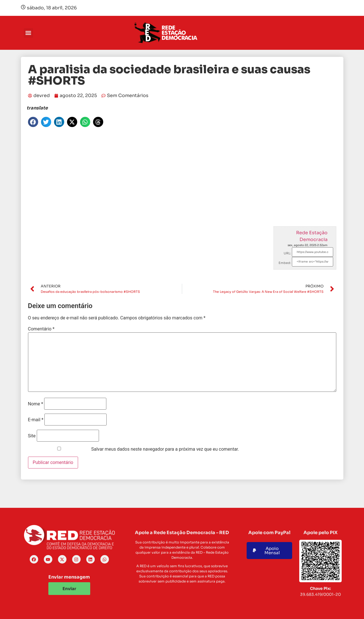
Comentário (41, 329)
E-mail (36, 420)
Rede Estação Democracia (312, 236)
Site (32, 436)
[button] (28, 33)
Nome (36, 404)
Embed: (285, 263)
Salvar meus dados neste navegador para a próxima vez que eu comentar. (165, 449)
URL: (287, 253)
